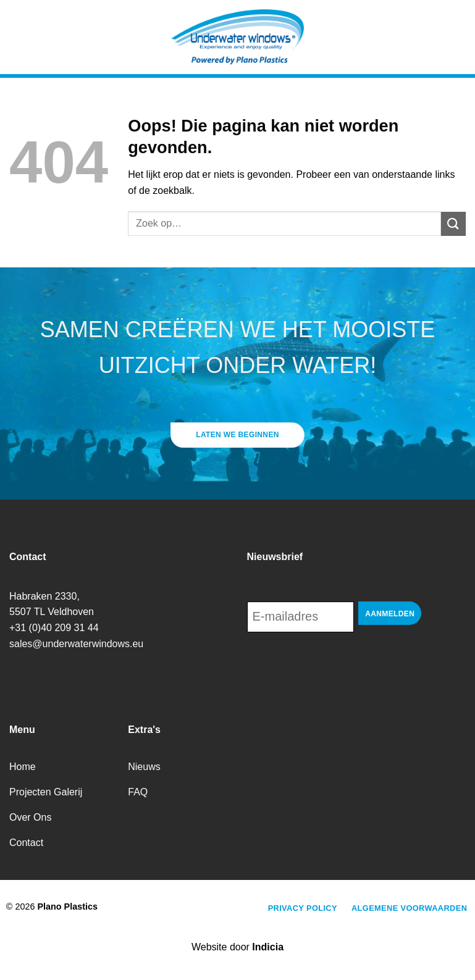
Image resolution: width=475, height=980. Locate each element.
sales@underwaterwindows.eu (76, 644)
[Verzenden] (453, 224)
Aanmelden (390, 614)
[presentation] (341, 666)
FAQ (138, 792)
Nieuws (144, 767)
